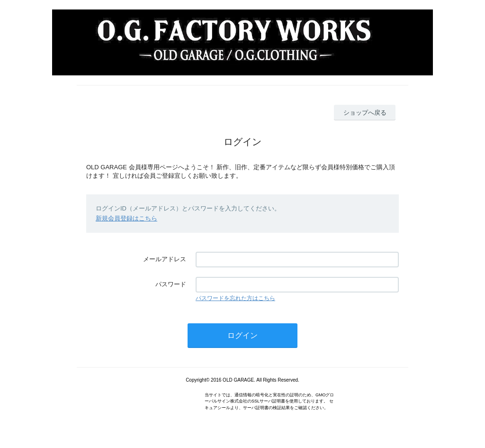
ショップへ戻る (365, 113)
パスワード (171, 284)
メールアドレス (165, 259)
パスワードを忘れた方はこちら (235, 298)
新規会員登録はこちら (126, 218)
